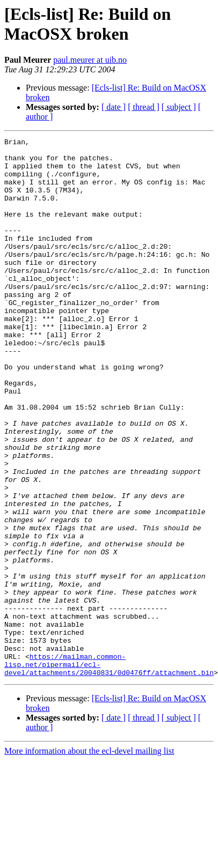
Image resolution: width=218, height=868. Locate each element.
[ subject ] (179, 107)
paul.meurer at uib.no (90, 60)
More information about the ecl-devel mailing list (89, 859)
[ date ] (114, 107)
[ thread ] (144, 107)
